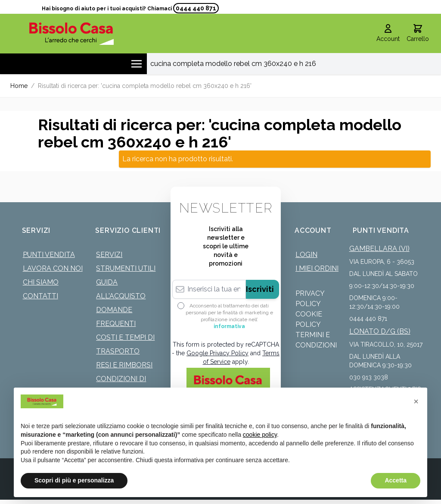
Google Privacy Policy (217, 353)
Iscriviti (260, 289)
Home (19, 86)
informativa (229, 326)
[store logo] (72, 33)
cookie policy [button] (260, 435)
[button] (416, 401)
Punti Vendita (49, 255)
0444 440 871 (196, 8)
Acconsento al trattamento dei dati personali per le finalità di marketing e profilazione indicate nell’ (229, 316)
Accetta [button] (396, 480)
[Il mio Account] (388, 34)
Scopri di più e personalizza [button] (74, 480)
